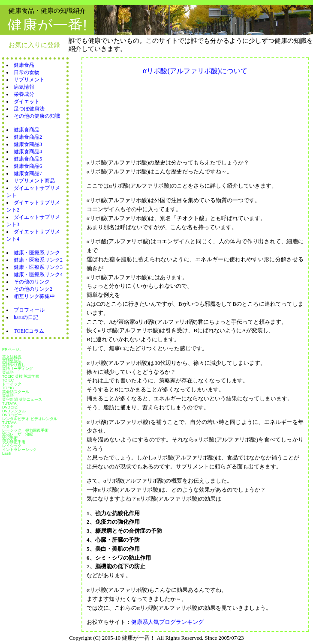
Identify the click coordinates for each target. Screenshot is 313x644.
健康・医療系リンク (37, 253)
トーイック (12, 384)
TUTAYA (9, 403)
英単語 (8, 373)
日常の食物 (27, 72)
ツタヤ (8, 426)
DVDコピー (12, 407)
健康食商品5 (28, 159)
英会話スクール (16, 392)
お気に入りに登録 (34, 45)
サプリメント (29, 80)
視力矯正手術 (14, 442)
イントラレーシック (20, 450)
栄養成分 (24, 94)
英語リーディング (18, 369)
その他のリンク (32, 282)
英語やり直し (14, 365)
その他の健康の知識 (37, 116)
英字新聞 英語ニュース (22, 400)
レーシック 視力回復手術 (25, 430)
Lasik (7, 453)
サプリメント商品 (34, 181)
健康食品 (24, 65)
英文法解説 (12, 357)
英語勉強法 (12, 361)
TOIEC (8, 380)
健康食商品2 (28, 137)
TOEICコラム (29, 331)
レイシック (12, 446)
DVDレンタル (14, 411)
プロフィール (29, 310)
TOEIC (8, 388)
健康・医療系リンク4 (38, 274)
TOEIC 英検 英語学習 (21, 376)
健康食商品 (27, 130)
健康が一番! (47, 25)
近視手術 (10, 438)
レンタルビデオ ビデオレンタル (30, 419)
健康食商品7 (28, 173)
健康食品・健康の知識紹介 (47, 10)
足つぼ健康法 (29, 109)
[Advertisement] (127, 112)
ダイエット (27, 101)
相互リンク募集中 (34, 296)
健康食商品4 (28, 152)
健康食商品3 (28, 144)
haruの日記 (26, 317)
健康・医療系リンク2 (38, 260)
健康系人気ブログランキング (167, 622)
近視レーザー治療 (18, 434)
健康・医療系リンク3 (38, 267)
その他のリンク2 (33, 289)
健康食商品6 (28, 166)
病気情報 (24, 87)
